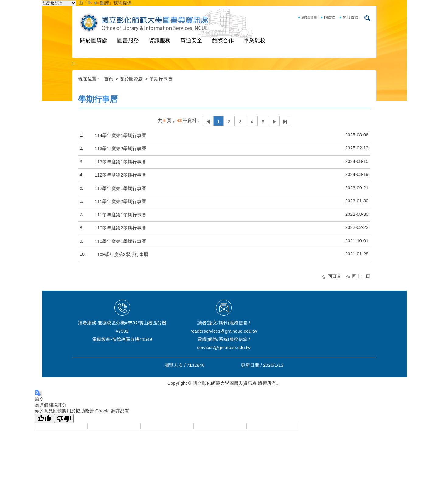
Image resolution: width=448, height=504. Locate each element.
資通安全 (191, 40)
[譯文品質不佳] (64, 418)
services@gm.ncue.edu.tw (224, 347)
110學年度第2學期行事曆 (120, 228)
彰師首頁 (351, 17)
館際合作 (223, 40)
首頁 (109, 79)
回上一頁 (361, 276)
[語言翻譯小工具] (59, 3)
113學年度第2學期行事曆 (120, 148)
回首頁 (330, 17)
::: (74, 63)
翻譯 (98, 3)
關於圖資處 (94, 40)
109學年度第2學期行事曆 (123, 254)
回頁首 (334, 276)
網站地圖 (309, 17)
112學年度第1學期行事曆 (120, 188)
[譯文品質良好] (44, 418)
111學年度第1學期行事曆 (120, 215)
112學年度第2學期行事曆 (120, 175)
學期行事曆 (161, 79)
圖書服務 (128, 40)
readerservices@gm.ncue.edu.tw (224, 331)
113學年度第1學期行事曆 (120, 162)
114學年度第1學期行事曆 (120, 135)
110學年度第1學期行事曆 (120, 241)
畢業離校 (255, 40)
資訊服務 (160, 40)
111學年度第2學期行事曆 (120, 201)
